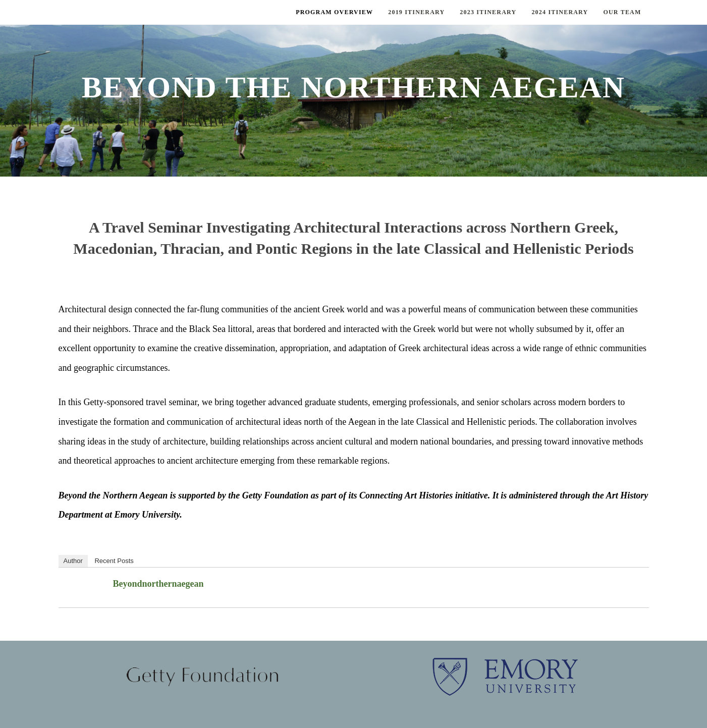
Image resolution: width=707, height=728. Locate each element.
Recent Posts (114, 561)
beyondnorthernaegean (158, 584)
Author (73, 561)
